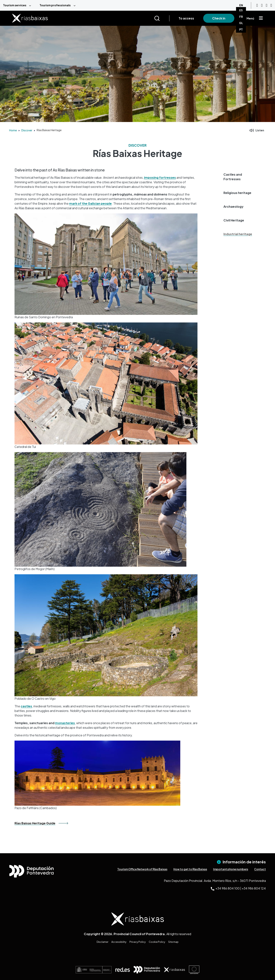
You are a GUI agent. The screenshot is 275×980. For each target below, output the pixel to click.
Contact (260, 869)
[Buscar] (162, 18)
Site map (173, 942)
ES (241, 10)
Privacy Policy (138, 942)
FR (241, 17)
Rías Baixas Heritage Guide (35, 823)
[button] (240, 177)
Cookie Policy (157, 942)
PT (241, 29)
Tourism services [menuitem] (15, 5)
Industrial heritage (238, 234)
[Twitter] (271, 5)
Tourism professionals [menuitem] (55, 5)
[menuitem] (18, 5)
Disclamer (102, 942)
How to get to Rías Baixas (190, 869)
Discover (27, 130)
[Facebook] (267, 5)
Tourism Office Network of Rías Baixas (142, 869)
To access (186, 18)
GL (241, 23)
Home (13, 130)
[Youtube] (257, 5)
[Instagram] (262, 5)
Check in (219, 18)
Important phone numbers (231, 869)
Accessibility (119, 942)
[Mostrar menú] (261, 18)
